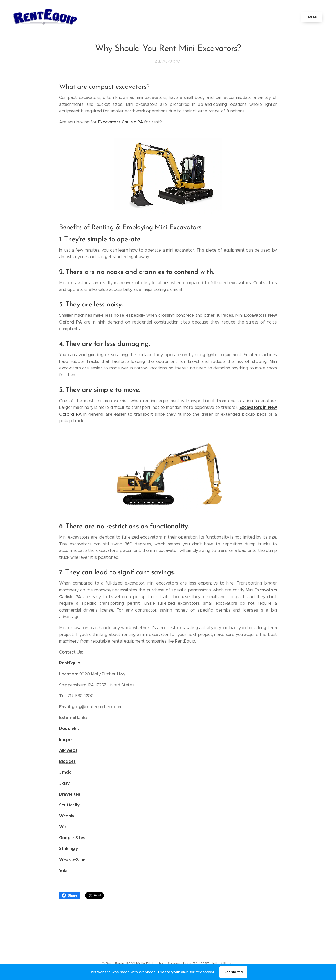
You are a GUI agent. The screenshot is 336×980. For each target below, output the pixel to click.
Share (69, 895)
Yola (63, 870)
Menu (311, 17)
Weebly (67, 816)
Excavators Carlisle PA (120, 122)
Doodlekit (69, 728)
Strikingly (69, 849)
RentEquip (70, 663)
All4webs (68, 750)
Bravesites (70, 794)
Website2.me (72, 860)
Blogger (67, 761)
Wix (63, 827)
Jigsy (64, 783)
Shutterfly (69, 805)
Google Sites (72, 838)
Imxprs (66, 739)
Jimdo (65, 772)
